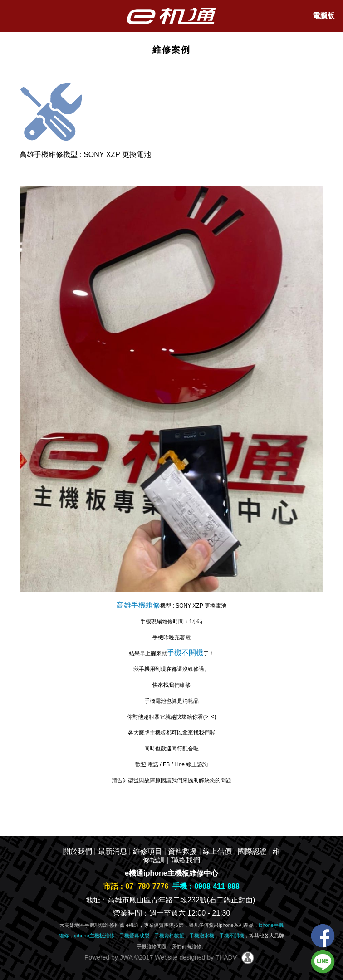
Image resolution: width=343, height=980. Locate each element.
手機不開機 (185, 653)
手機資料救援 (169, 936)
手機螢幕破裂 (134, 936)
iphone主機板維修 (94, 936)
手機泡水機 (202, 936)
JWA (125, 957)
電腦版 (323, 16)
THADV (226, 957)
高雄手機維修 (138, 605)
